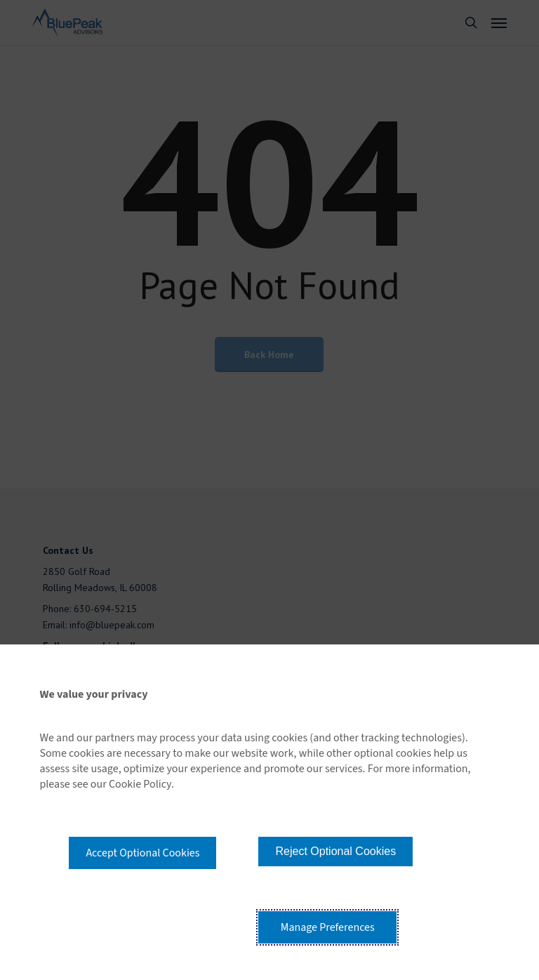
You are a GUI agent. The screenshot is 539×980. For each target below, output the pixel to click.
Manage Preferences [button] (328, 927)
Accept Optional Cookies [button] (142, 853)
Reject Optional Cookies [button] (335, 851)
